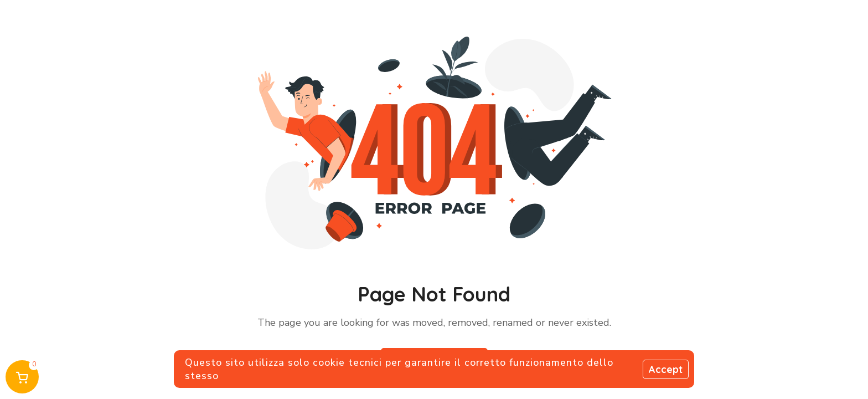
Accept (666, 369)
